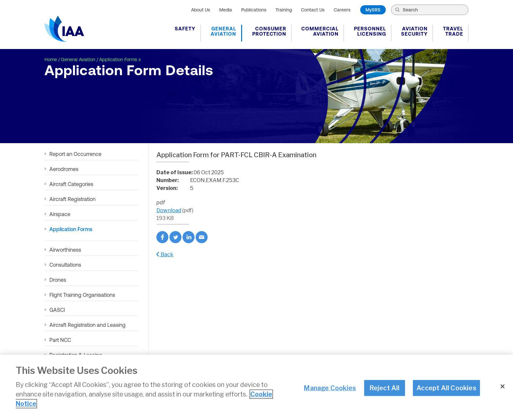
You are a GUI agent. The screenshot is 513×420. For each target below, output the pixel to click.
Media (226, 10)
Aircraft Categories (71, 184)
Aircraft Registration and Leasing (88, 325)
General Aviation (223, 31)
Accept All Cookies (446, 388)
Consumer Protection (269, 31)
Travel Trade (453, 31)
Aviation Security (414, 31)
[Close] (503, 387)
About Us (201, 10)
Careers (342, 10)
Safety (185, 29)
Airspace (60, 214)
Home (51, 59)
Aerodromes (64, 169)
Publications (254, 10)
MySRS (373, 10)
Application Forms (118, 59)
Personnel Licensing (370, 31)
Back (165, 254)
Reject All (385, 388)
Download (169, 210)
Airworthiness (65, 250)
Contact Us (313, 10)
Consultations (65, 265)
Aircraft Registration (72, 199)
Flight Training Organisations (82, 295)
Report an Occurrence (75, 154)
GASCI (57, 310)
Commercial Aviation (320, 31)
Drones (58, 280)
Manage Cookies (330, 388)
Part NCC (60, 340)
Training (284, 10)
